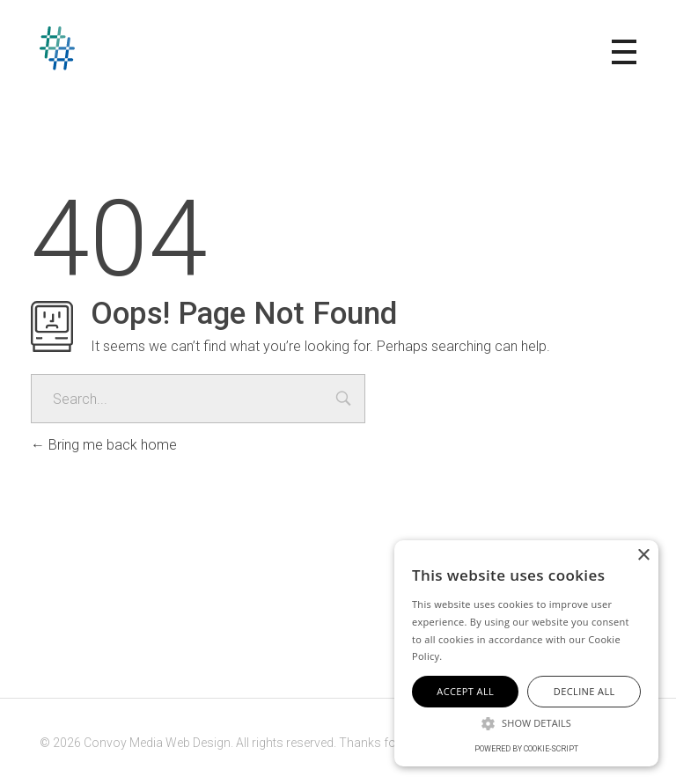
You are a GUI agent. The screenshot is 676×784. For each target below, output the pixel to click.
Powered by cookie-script (526, 749)
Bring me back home (104, 445)
